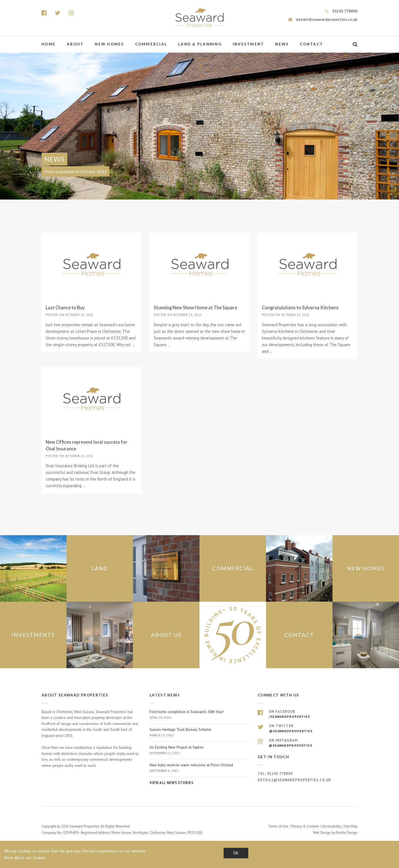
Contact (311, 44)
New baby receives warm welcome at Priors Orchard (199, 768)
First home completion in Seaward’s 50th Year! (199, 715)
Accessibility (332, 826)
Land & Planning (200, 44)
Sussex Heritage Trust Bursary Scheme (199, 732)
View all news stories (171, 783)
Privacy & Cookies (305, 826)
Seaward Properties (199, 18)
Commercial (151, 44)
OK (236, 853)
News (282, 44)
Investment (249, 44)
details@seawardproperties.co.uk (323, 19)
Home (49, 44)
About (75, 44)
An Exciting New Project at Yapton (199, 750)
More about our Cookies (25, 858)
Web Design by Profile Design (335, 833)
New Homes (109, 44)
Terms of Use (278, 826)
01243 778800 (342, 11)
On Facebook (308, 714)
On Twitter (308, 729)
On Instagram (308, 743)
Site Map (351, 826)
